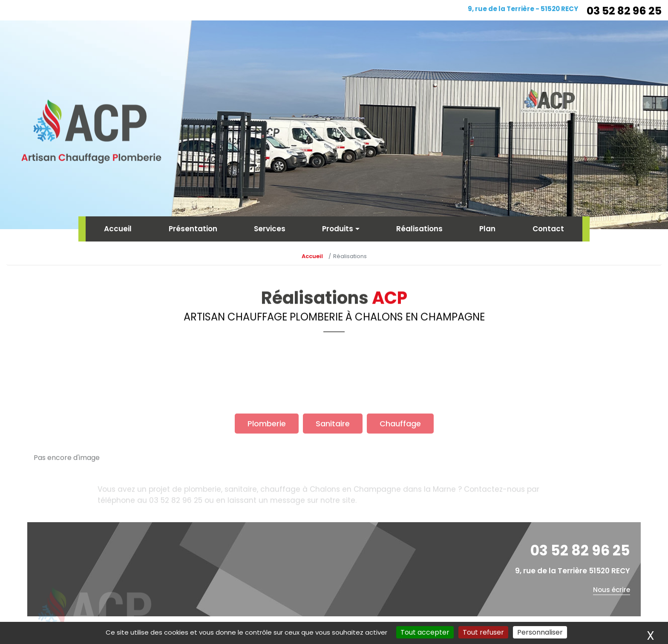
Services (270, 229)
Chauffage (400, 453)
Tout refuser (483, 632)
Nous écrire (612, 590)
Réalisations (419, 229)
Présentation (193, 229)
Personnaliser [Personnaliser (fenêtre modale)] (540, 632)
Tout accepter (425, 632)
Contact (548, 229)
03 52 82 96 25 (624, 11)
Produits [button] (338, 229)
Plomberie (267, 453)
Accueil (118, 229)
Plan (487, 229)
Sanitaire (333, 453)
